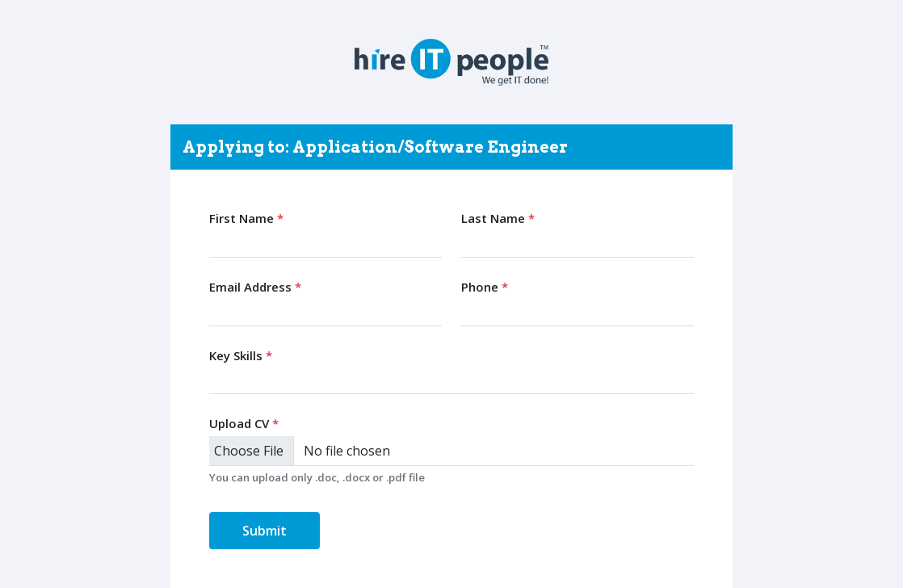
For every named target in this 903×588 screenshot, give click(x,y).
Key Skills (241, 355)
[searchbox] (218, 379)
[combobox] (451, 380)
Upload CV (244, 423)
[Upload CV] (451, 451)
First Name (246, 218)
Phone (485, 287)
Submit (265, 531)
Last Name (498, 218)
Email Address (255, 287)
